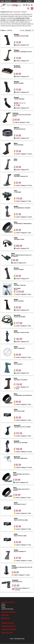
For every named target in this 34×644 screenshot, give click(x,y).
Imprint (3, 606)
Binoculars (10, 12)
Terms (3, 604)
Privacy (3, 607)
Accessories (17, 12)
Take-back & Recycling (7, 609)
